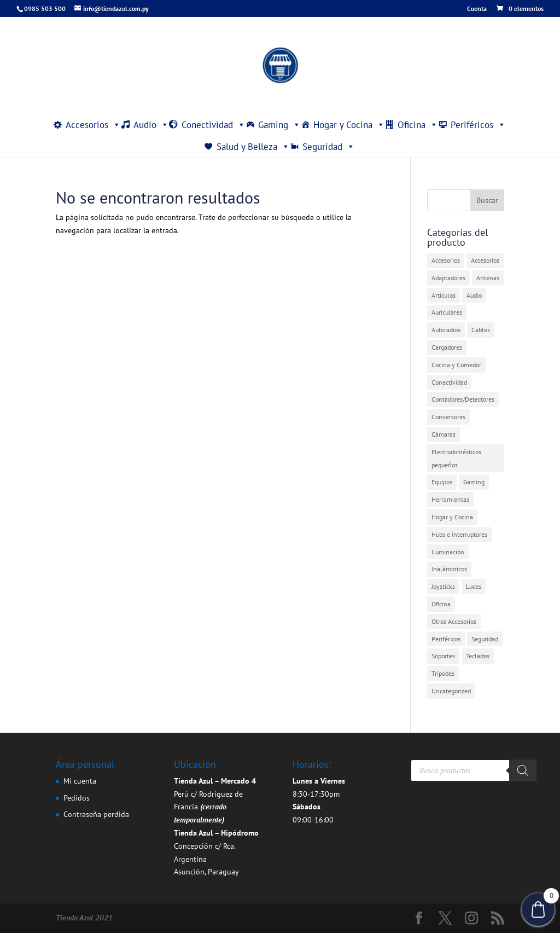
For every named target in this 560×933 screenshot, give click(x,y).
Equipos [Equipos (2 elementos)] (442, 482)
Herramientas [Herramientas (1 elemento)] (450, 499)
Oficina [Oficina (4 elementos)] (441, 604)
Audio (151, 125)
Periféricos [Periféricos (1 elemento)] (446, 639)
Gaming (279, 125)
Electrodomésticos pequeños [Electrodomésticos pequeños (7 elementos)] (456, 458)
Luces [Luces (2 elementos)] (474, 586)
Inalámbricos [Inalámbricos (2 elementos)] (449, 569)
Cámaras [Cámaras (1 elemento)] (444, 434)
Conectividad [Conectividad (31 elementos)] (449, 382)
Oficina (418, 125)
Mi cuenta (80, 781)
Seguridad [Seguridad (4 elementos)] (485, 639)
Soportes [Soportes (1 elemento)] (443, 656)
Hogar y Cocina (349, 125)
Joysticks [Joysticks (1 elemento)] (443, 586)
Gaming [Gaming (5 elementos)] (474, 482)
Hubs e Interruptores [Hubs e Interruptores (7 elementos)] (459, 534)
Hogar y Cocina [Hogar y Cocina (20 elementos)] (452, 517)
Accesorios (93, 125)
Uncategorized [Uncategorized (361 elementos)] (451, 691)
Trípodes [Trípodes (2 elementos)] (443, 673)
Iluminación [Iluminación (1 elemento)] (448, 552)
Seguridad (329, 147)
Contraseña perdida (96, 814)
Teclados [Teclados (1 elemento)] (478, 656)
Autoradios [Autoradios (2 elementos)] (446, 330)
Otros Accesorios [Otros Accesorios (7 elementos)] (454, 621)
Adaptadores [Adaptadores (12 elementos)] (448, 278)
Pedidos (77, 798)
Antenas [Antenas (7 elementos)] (488, 278)
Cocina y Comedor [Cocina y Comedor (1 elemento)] (456, 365)
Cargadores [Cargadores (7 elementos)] (447, 347)
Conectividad (214, 125)
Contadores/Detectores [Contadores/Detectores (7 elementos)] (463, 399)
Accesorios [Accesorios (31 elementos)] (446, 260)
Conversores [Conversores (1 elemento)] (448, 417)
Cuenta (477, 9)
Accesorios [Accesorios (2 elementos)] (485, 260)
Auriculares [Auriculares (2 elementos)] (447, 312)
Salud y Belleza (253, 147)
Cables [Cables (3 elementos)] (481, 330)
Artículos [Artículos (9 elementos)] (444, 295)
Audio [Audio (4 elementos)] (474, 295)
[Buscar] (523, 770)
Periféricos (478, 125)
